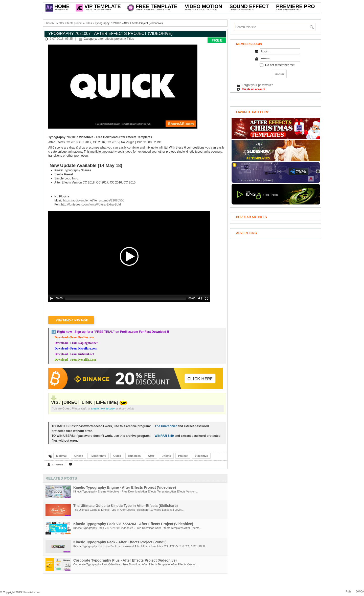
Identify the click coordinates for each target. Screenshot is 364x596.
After (151, 456)
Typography (98, 456)
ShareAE (50, 23)
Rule (348, 591)
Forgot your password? (257, 85)
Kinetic (78, 456)
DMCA (360, 591)
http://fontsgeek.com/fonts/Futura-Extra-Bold (91, 204)
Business (134, 456)
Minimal (61, 456)
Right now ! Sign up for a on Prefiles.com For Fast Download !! (113, 332)
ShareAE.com (31, 592)
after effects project (70, 23)
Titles (89, 23)
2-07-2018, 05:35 (61, 39)
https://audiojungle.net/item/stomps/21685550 (94, 200)
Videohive (201, 456)
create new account (103, 408)
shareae (58, 464)
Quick (117, 456)
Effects (166, 456)
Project (183, 456)
